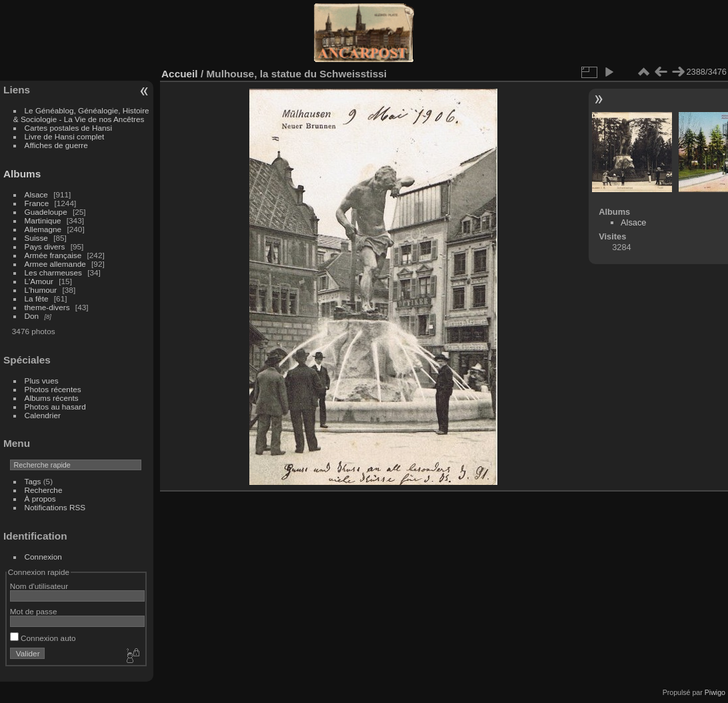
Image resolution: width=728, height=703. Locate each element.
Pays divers (45, 246)
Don (32, 316)
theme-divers (47, 307)
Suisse (36, 238)
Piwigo (715, 692)
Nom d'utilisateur (39, 586)
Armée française (53, 255)
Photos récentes (53, 389)
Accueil (180, 74)
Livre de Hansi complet (65, 136)
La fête (37, 298)
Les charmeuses (53, 272)
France (37, 203)
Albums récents (52, 398)
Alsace (36, 194)
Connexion (43, 557)
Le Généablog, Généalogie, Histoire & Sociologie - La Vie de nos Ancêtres (81, 115)
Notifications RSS (55, 507)
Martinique (43, 220)
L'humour (41, 290)
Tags (33, 481)
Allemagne (43, 229)
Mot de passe (34, 611)
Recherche (44, 490)
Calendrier (43, 415)
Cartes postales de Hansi (68, 128)
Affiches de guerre (56, 145)
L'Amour (39, 281)
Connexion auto (43, 638)
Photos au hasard (55, 407)
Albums (22, 174)
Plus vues (42, 381)
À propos (40, 499)
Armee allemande (55, 264)
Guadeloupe (46, 212)
